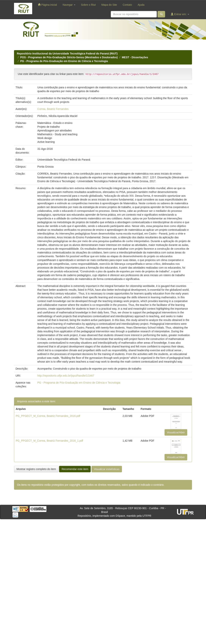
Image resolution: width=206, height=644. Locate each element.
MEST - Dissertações (135, 57)
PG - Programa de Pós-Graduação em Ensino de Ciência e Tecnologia (64, 61)
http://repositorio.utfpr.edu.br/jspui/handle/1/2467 (66, 376)
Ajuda (141, 5)
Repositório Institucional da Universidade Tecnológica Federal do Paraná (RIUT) (67, 54)
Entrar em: (180, 14)
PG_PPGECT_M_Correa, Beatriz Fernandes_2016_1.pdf (49, 441)
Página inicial (47, 5)
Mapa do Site (109, 5)
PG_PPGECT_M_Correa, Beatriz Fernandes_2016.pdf (48, 416)
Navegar (69, 5)
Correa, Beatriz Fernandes (53, 109)
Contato (127, 5)
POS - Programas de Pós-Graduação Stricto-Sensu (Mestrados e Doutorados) (69, 57)
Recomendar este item (75, 469)
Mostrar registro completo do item (36, 469)
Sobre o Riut (88, 5)
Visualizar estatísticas (107, 469)
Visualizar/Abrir (176, 432)
